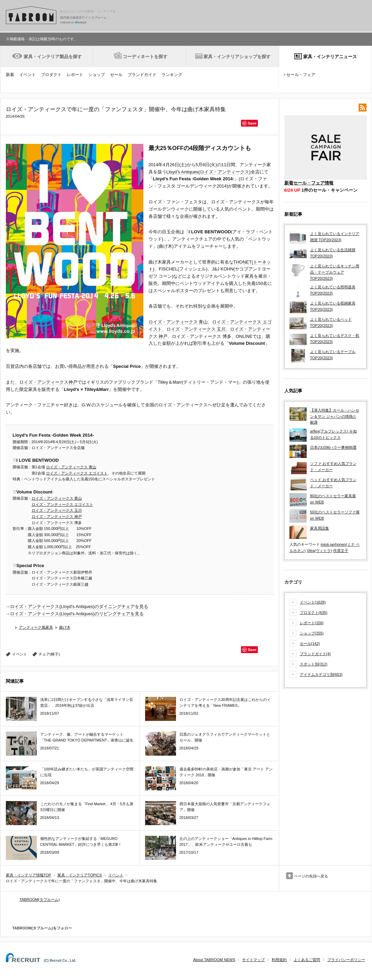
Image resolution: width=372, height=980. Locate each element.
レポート (75, 75)
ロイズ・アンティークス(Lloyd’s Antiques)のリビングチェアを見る (77, 614)
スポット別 (314, 664)
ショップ (97, 75)
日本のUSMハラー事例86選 (333, 447)
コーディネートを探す (145, 57)
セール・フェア (301, 75)
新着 (10, 75)
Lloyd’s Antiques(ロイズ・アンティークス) (209, 172)
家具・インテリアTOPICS (80, 875)
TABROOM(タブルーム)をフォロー (39, 928)
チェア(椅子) (49, 654)
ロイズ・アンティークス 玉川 (196, 329)
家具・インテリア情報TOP (29, 875)
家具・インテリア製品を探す (53, 57)
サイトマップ (253, 960)
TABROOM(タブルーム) (40, 899)
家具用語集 (320, 528)
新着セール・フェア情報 (309, 183)
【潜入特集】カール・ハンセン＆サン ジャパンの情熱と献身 (335, 416)
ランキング (172, 75)
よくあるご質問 (307, 960)
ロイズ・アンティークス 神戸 (57, 516)
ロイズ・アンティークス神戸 (48, 382)
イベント (28, 75)
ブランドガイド (142, 75)
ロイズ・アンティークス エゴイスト (77, 473)
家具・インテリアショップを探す (237, 57)
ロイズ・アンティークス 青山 (178, 322)
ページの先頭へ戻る (311, 876)
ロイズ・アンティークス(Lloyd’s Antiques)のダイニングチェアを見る (79, 606)
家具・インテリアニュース (330, 57)
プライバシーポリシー (346, 960)
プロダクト (51, 75)
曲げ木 (65, 627)
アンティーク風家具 (36, 627)
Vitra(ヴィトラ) (319, 551)
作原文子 (341, 551)
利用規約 (279, 960)
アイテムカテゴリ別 (321, 675)
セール (116, 75)
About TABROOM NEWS (214, 960)
